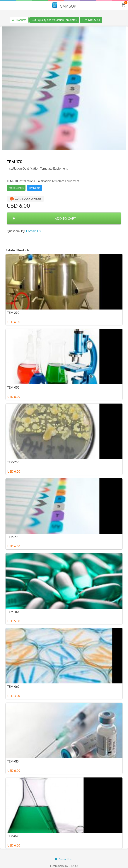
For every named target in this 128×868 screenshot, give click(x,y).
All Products (19, 20)
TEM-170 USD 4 (91, 20)
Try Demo (35, 188)
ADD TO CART (44, 218)
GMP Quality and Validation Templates (54, 20)
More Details (16, 188)
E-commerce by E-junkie (64, 866)
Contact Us (33, 231)
